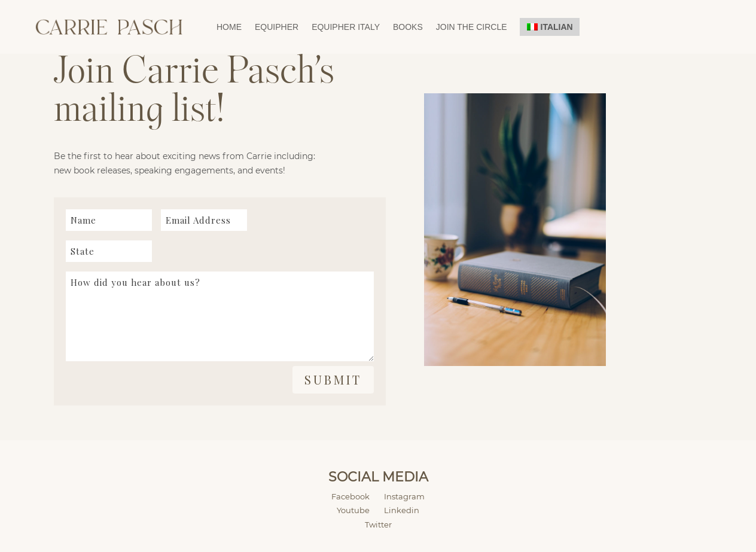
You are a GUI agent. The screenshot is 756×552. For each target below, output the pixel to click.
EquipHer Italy (346, 27)
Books (408, 27)
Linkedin (402, 510)
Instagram (404, 496)
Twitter (378, 524)
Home (229, 27)
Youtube (353, 510)
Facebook (358, 496)
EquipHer (277, 27)
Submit (333, 379)
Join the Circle (472, 27)
